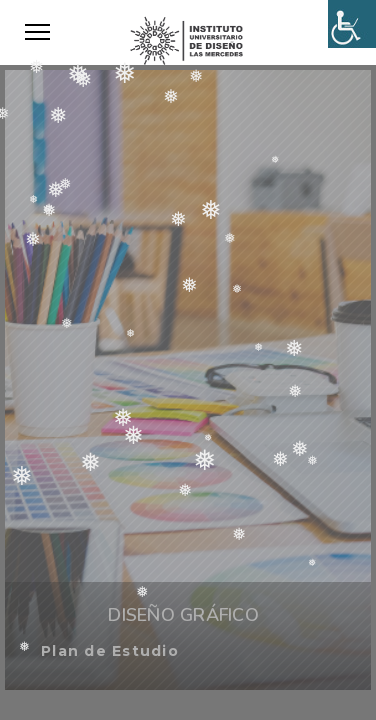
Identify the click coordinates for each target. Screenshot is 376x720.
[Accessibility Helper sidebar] (352, 24)
